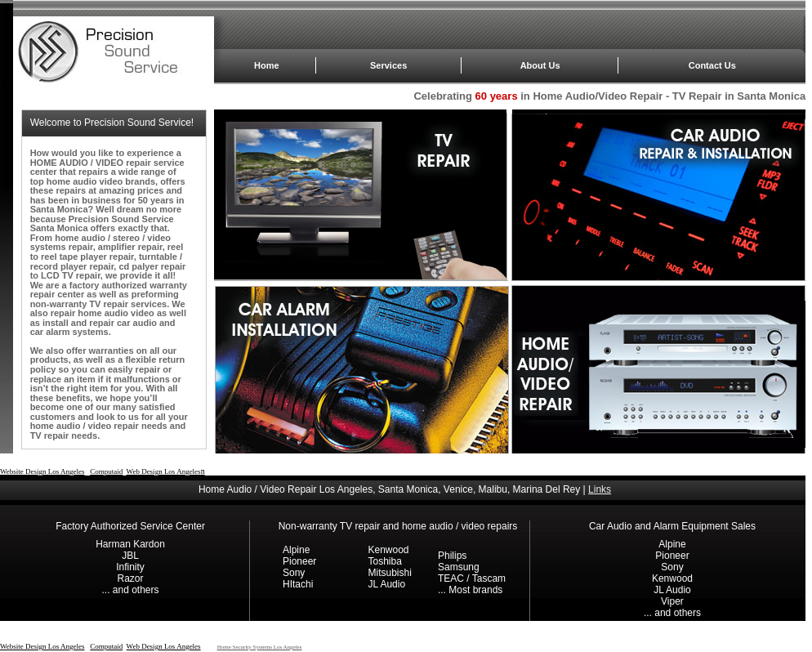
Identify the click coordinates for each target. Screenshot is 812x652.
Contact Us (712, 65)
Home (267, 65)
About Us (540, 65)
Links (600, 489)
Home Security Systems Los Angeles (260, 647)
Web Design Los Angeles (164, 471)
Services (388, 65)
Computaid (106, 471)
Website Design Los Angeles (42, 471)
